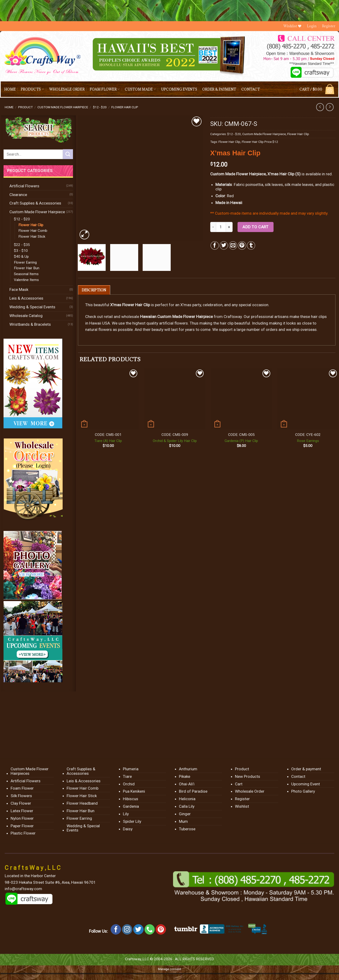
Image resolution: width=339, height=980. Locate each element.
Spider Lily (132, 821)
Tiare (127, 776)
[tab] (94, 290)
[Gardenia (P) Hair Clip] (241, 399)
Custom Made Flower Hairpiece (63, 107)
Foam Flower (105, 89)
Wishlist (242, 806)
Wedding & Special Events (32, 307)
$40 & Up (21, 257)
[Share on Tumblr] (251, 245)
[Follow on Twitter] (138, 929)
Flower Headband (82, 803)
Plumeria (131, 769)
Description (94, 290)
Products (32, 89)
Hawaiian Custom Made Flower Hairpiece (176, 317)
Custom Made (140, 89)
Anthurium (188, 769)
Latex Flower (22, 811)
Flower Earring (25, 262)
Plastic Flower (23, 833)
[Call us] (150, 929)
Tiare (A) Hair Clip (108, 441)
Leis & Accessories (26, 298)
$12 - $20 (100, 107)
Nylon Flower (22, 818)
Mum (183, 821)
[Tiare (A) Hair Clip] (108, 399)
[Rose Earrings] (308, 399)
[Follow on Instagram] (127, 929)
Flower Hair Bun (27, 268)
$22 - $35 (22, 245)
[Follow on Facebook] (116, 929)
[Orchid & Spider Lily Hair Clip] (175, 399)
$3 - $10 (21, 251)
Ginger (185, 814)
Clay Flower (21, 803)
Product (25, 107)
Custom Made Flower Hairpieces (30, 771)
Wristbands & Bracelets (30, 324)
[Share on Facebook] (215, 245)
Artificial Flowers (24, 186)
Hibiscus (131, 799)
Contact (251, 89)
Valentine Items (26, 280)
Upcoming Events (179, 89)
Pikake (185, 776)
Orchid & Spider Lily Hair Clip (175, 441)
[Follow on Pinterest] (161, 929)
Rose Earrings (308, 441)
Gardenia (131, 806)
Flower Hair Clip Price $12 (260, 142)
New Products (248, 776)
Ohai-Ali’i (187, 784)
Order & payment (219, 89)
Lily (126, 814)
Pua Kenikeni (134, 791)
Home (10, 89)
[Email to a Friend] (233, 245)
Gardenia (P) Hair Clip (241, 441)
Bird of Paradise (193, 791)
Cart (239, 784)
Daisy (128, 829)
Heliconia (187, 799)
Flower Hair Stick (32, 237)
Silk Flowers (21, 796)
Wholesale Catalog (26, 316)
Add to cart (255, 227)
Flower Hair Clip (125, 107)
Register (329, 26)
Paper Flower (22, 826)
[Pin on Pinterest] (242, 245)
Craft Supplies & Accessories (35, 203)
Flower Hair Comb (33, 231)
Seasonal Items (26, 274)
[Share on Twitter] (224, 245)
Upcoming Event (306, 784)
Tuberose (187, 829)
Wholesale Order (67, 89)
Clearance (18, 195)
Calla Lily (187, 806)
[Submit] (68, 154)
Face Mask (19, 289)
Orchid (129, 784)
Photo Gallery (303, 791)
